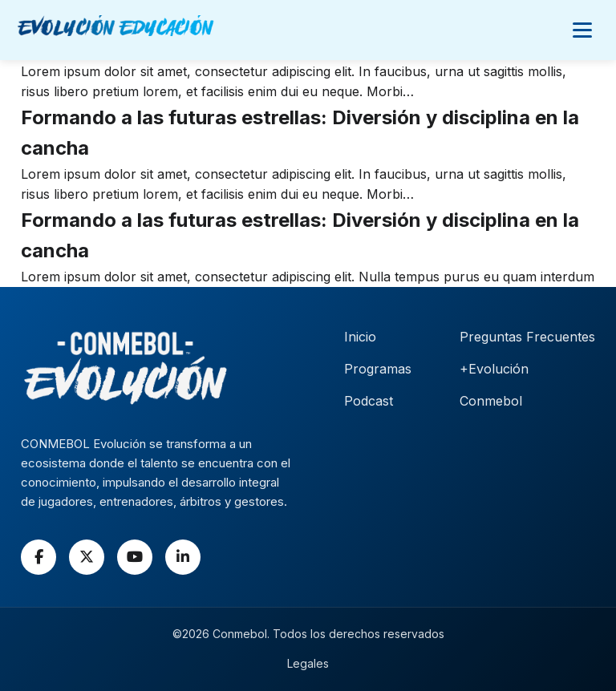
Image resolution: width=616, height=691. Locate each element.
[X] (87, 557)
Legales (308, 663)
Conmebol (491, 401)
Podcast (369, 401)
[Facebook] (38, 557)
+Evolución (494, 369)
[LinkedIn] (183, 557)
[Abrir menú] (582, 30)
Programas (378, 369)
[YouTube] (135, 557)
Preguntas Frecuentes (527, 337)
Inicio (360, 337)
